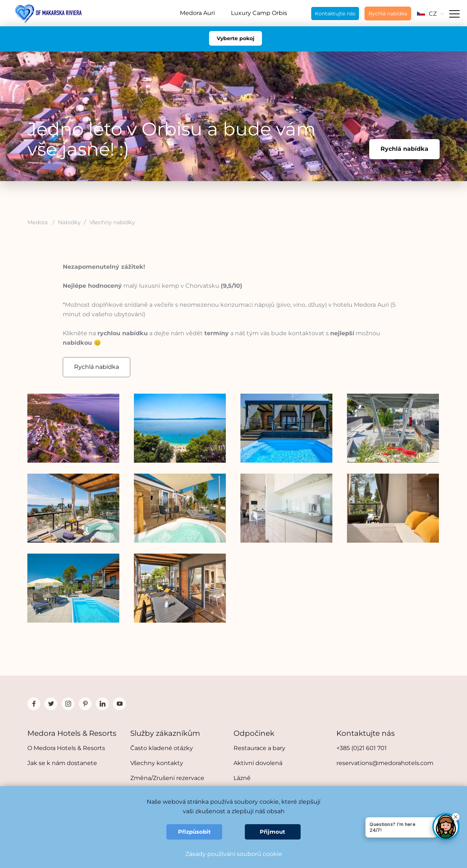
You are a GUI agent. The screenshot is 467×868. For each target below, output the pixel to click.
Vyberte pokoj (236, 38)
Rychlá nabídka (388, 14)
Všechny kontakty (157, 763)
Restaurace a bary (259, 748)
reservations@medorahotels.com (385, 763)
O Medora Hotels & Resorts (66, 748)
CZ (430, 14)
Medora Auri (197, 13)
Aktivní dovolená (258, 763)
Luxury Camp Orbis (259, 13)
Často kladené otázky (162, 748)
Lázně (242, 778)
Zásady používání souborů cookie (234, 854)
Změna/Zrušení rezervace (167, 778)
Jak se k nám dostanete (62, 763)
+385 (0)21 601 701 (362, 748)
